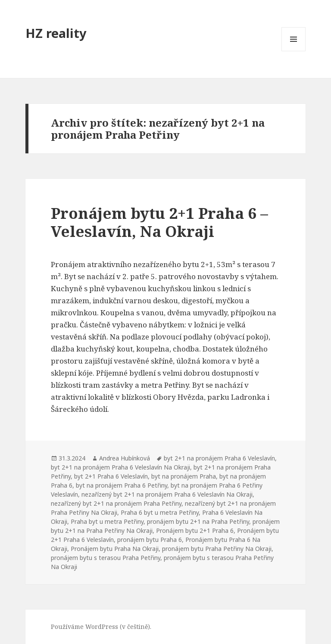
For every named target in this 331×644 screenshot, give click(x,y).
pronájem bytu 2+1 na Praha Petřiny (198, 521)
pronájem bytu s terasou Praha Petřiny (106, 558)
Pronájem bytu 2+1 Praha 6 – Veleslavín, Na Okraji (159, 222)
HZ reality (56, 33)
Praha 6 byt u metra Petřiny (160, 512)
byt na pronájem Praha (184, 476)
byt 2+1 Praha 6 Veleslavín (111, 476)
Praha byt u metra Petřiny (107, 521)
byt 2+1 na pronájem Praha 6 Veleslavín (219, 458)
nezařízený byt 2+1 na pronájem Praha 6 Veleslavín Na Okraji (167, 494)
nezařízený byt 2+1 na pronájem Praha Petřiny (116, 503)
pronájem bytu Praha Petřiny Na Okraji (217, 549)
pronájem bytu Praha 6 (150, 540)
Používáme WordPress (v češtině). (101, 627)
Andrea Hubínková (125, 458)
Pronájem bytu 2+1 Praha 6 (195, 530)
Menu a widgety (294, 51)
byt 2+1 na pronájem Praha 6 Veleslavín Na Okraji (120, 467)
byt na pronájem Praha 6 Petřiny (122, 485)
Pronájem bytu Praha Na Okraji (115, 549)
